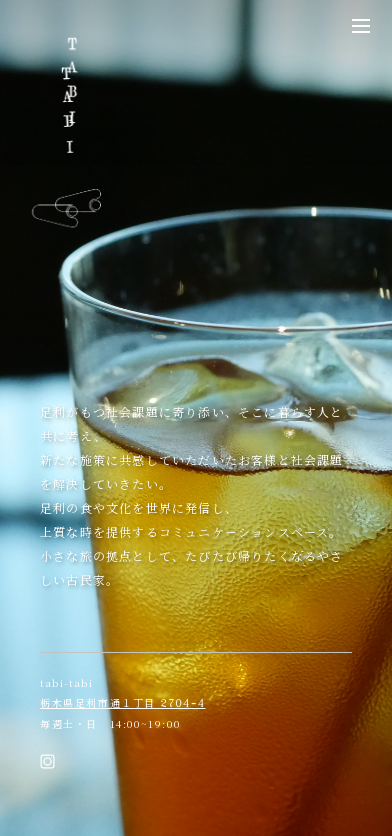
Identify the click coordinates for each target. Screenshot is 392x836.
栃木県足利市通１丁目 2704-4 (123, 703)
